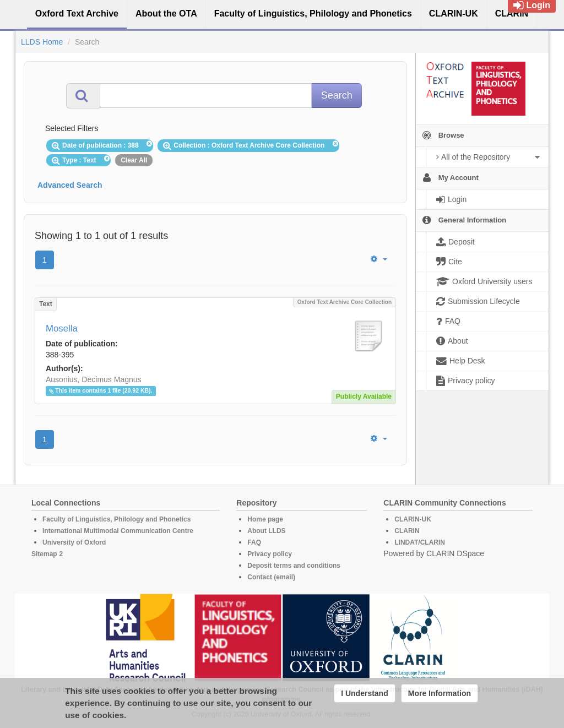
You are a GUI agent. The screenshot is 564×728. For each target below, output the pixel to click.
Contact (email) (271, 577)
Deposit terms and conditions (294, 566)
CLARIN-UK (413, 519)
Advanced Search (70, 185)
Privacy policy (270, 554)
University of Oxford (74, 542)
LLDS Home (42, 42)
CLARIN (407, 531)
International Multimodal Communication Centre (118, 531)
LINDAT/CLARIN (420, 542)
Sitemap (44, 554)
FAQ (254, 542)
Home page (265, 519)
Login (532, 5)
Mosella (62, 328)
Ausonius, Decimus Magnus (94, 379)
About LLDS (266, 531)
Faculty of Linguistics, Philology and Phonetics (116, 519)
